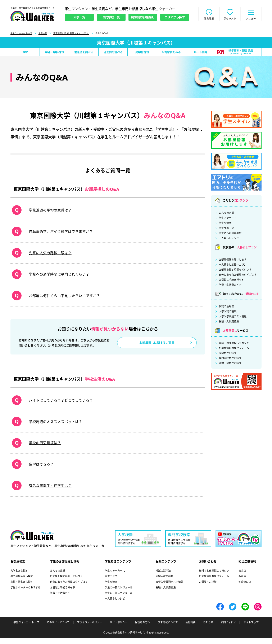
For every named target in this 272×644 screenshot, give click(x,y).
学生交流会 (225, 223)
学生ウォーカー (32, 541)
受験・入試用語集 (229, 322)
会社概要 (190, 628)
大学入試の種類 (228, 312)
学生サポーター (228, 229)
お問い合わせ (228, 628)
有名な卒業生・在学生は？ (49, 491)
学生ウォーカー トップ (21, 34)
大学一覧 (43, 34)
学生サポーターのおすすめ (26, 593)
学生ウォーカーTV (115, 577)
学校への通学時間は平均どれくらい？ (58, 277)
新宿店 (242, 582)
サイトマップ (251, 628)
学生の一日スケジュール (119, 593)
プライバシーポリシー (90, 628)
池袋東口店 (245, 588)
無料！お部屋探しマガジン (234, 344)
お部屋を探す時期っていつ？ (235, 270)
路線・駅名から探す (230, 364)
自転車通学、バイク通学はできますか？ (60, 233)
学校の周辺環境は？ (43, 448)
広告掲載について (168, 628)
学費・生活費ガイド (230, 285)
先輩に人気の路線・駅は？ (49, 255)
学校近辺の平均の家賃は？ (49, 211)
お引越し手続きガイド (231, 280)
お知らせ (208, 628)
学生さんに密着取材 (230, 234)
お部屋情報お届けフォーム (234, 349)
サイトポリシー (119, 628)
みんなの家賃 (226, 213)
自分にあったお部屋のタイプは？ (238, 275)
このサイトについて (58, 628)
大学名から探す (228, 354)
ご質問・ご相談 (208, 588)
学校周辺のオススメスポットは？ (54, 426)
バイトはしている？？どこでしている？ (60, 404)
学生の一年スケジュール (119, 599)
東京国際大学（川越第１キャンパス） (71, 34)
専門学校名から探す (230, 359)
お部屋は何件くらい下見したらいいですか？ (64, 298)
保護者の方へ (142, 628)
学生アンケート (228, 218)
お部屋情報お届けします (233, 260)
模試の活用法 (226, 307)
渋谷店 (242, 577)
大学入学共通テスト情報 (233, 317)
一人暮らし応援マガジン (233, 265)
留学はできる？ (39, 469)
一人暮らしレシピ (229, 239)
